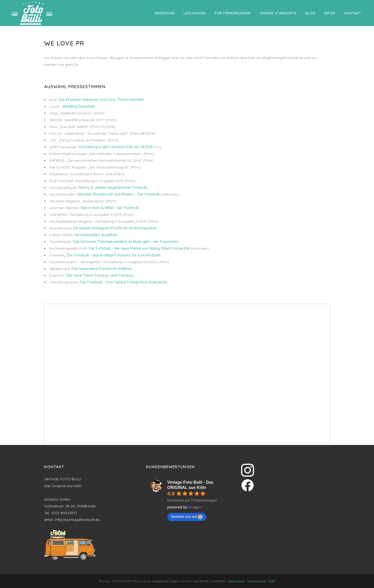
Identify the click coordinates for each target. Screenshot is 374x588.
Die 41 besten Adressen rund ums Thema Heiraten (102, 100)
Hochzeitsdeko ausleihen (96, 235)
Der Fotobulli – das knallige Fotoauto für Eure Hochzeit (114, 255)
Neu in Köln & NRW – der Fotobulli (110, 208)
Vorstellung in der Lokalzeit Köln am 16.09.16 (116, 147)
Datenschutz (257, 581)
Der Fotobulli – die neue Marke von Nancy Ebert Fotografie (139, 248)
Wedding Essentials (78, 106)
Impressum (237, 581)
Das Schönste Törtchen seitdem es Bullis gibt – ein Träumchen (126, 242)
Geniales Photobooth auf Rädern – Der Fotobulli (118, 194)
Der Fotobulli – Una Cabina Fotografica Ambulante (124, 282)
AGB (272, 581)
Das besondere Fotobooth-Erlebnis (102, 269)
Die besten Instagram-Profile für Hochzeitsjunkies (115, 228)
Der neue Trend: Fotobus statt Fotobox (100, 275)
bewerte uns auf (187, 517)
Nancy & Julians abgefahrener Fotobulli (113, 188)
